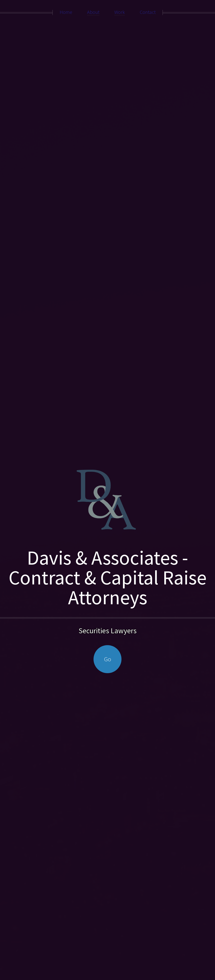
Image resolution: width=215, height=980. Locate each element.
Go (107, 659)
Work (120, 12)
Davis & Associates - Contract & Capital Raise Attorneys (108, 577)
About (93, 12)
